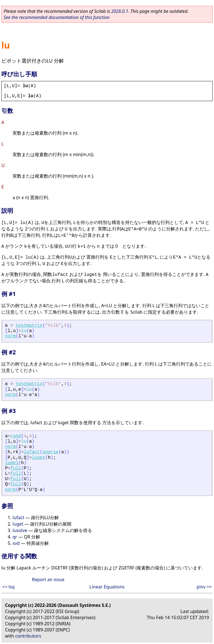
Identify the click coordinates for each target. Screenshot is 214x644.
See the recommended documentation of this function (57, 17)
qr (15, 537)
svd (16, 543)
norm (10, 336)
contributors (28, 636)
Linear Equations (107, 587)
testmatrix (29, 326)
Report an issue (48, 579)
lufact (32, 452)
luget (38, 458)
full (16, 468)
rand (16, 436)
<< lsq (8, 587)
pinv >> (204, 587)
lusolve (20, 530)
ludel (12, 463)
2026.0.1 (120, 11)
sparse (50, 452)
